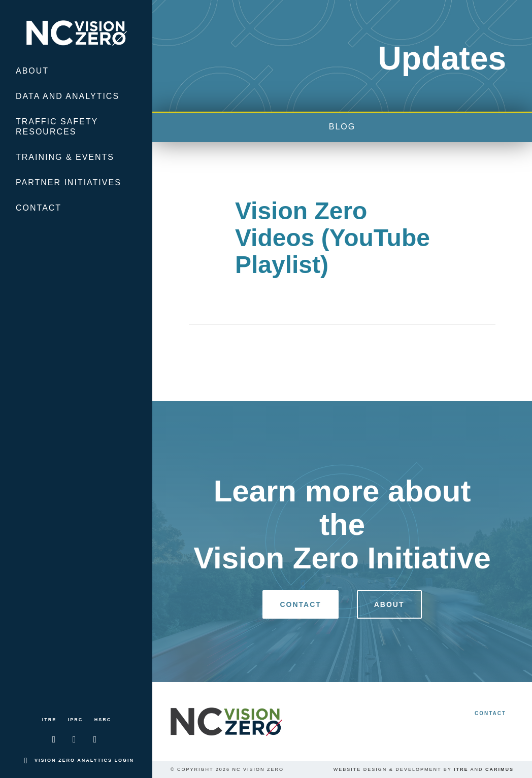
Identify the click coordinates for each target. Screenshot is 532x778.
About (32, 71)
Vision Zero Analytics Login (84, 760)
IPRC (76, 720)
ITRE (49, 720)
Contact (39, 208)
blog (342, 127)
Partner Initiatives (69, 182)
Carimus (500, 769)
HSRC (103, 720)
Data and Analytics (68, 96)
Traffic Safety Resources (57, 127)
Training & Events (65, 157)
